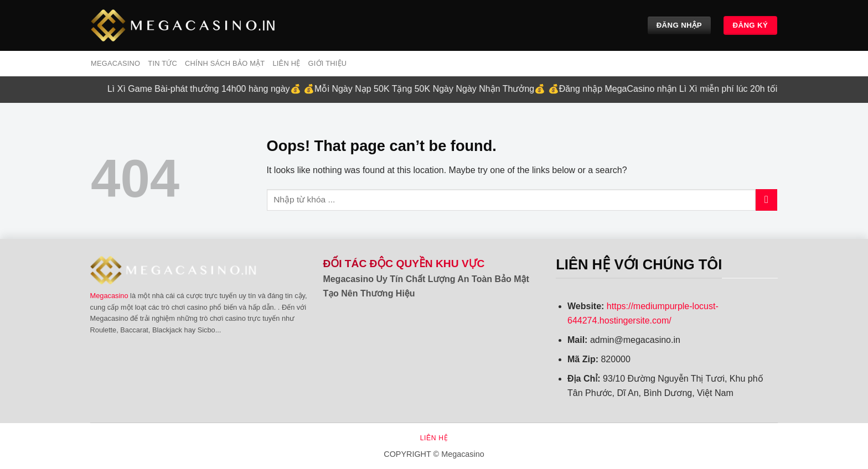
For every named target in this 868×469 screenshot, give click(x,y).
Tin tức (162, 63)
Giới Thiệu (327, 63)
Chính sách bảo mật (225, 63)
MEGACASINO (115, 63)
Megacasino (109, 296)
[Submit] (766, 200)
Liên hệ (286, 63)
